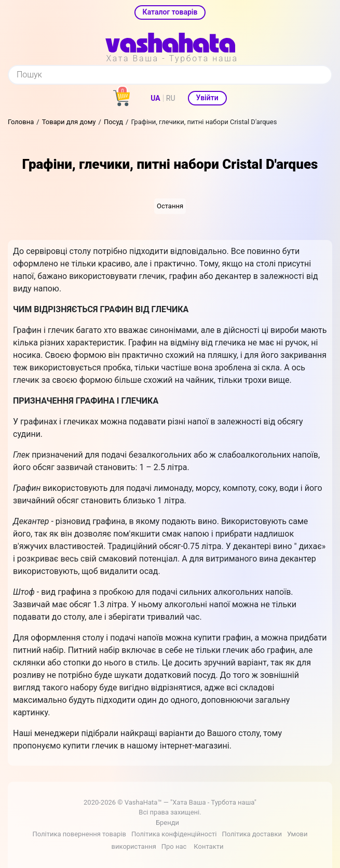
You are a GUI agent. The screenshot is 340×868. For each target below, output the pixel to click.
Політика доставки (252, 834)
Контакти (208, 846)
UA (155, 98)
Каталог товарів (170, 12)
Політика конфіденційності (174, 834)
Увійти (207, 98)
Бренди (167, 823)
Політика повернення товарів (79, 834)
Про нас (174, 846)
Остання (170, 206)
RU (171, 98)
